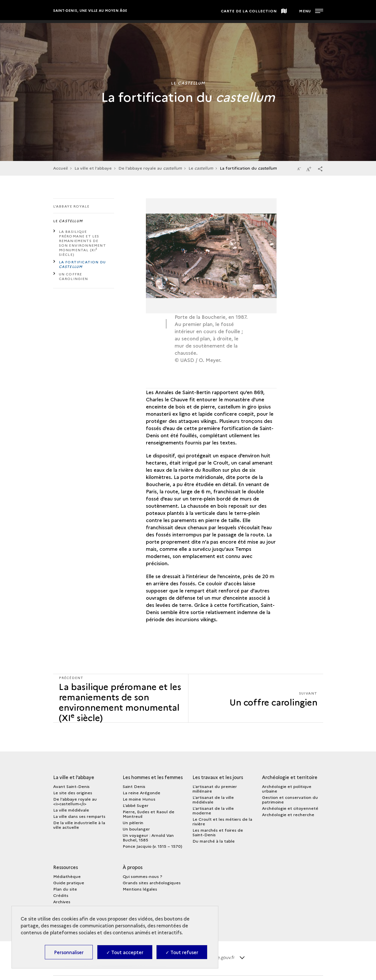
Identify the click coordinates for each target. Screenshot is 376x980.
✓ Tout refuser (182, 952)
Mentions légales (140, 889)
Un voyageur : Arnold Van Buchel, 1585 (148, 837)
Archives (62, 902)
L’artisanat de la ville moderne (213, 810)
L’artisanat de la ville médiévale (213, 799)
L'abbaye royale (71, 206)
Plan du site (65, 889)
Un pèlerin (133, 822)
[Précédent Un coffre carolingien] (121, 698)
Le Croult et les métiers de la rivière (222, 821)
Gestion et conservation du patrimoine (290, 799)
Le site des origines (73, 793)
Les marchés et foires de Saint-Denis (218, 832)
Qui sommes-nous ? (142, 876)
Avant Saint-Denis (71, 786)
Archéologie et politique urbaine (287, 789)
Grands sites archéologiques (152, 883)
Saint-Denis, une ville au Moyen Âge (90, 10)
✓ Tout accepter (125, 952)
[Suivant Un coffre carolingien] (256, 698)
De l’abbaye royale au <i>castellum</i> (75, 801)
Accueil (60, 168)
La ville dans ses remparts (79, 816)
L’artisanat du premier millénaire (215, 789)
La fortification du (82, 264)
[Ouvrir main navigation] (311, 10)
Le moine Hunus (139, 799)
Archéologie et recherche (288, 814)
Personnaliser (69, 952)
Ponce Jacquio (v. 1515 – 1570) (152, 846)
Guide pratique (69, 883)
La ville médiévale (71, 810)
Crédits (61, 895)
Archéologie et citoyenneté (290, 808)
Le (201, 168)
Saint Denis (134, 786)
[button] (320, 168)
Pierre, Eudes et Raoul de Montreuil (149, 814)
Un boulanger (136, 829)
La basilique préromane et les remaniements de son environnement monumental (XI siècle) (82, 243)
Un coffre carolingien (74, 276)
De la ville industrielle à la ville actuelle (79, 825)
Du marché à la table (214, 841)
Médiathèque (67, 876)
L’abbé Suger (136, 805)
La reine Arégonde (141, 793)
